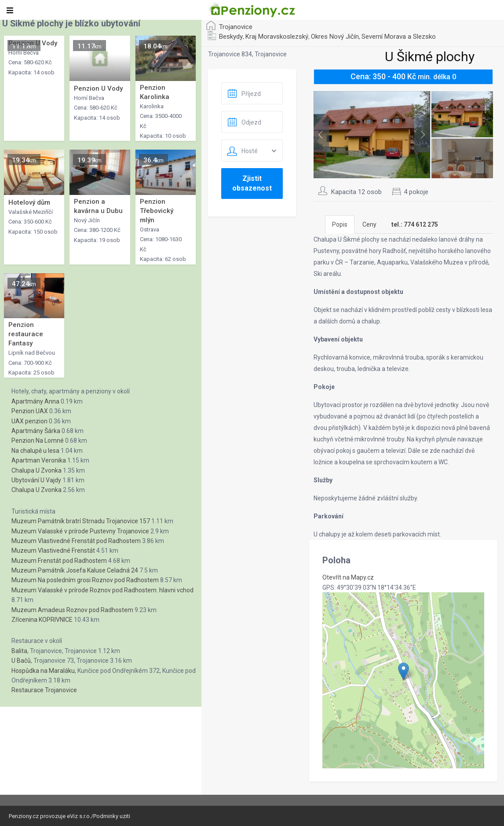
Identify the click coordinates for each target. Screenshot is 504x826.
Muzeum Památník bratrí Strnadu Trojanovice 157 (81, 521)
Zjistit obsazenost (252, 183)
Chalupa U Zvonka (37, 470)
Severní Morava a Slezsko (399, 37)
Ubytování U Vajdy (36, 480)
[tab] (415, 224)
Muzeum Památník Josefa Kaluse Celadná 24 (75, 570)
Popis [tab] (340, 224)
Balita (19, 651)
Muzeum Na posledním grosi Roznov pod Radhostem (85, 580)
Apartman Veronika (39, 460)
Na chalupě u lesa (35, 451)
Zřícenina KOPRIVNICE (42, 620)
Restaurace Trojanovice (44, 690)
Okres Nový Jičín (335, 37)
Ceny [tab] (369, 224)
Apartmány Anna (35, 401)
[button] (404, 671)
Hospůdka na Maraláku (43, 671)
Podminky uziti (112, 816)
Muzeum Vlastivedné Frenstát (53, 551)
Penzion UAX (30, 411)
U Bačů (21, 661)
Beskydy (231, 37)
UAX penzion (29, 421)
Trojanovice (236, 27)
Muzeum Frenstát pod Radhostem (59, 561)
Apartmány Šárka (36, 431)
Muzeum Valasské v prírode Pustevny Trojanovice (80, 531)
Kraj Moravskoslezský (277, 37)
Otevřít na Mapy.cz (348, 577)
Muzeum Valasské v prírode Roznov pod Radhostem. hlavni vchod (102, 590)
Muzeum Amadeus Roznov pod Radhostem (72, 610)
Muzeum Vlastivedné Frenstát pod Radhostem (76, 541)
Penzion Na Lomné (38, 441)
